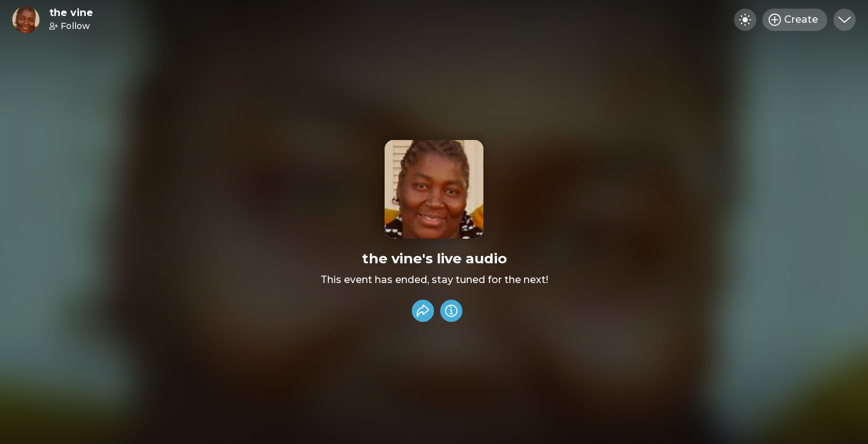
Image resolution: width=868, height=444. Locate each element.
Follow (70, 26)
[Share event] (423, 311)
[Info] (451, 311)
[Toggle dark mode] (745, 20)
